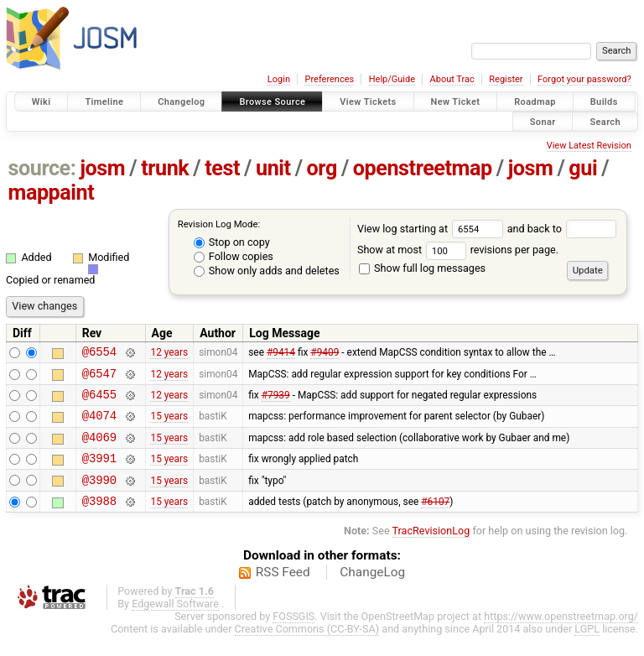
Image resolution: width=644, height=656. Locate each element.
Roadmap (535, 102)
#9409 (325, 354)
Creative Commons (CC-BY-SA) (307, 649)
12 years (169, 354)
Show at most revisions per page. (458, 250)
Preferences (329, 79)
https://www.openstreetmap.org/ (561, 636)
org (322, 168)
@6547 (99, 378)
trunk (165, 168)
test (222, 168)
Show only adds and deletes (267, 271)
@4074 (99, 425)
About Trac (452, 79)
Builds (604, 102)
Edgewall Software (175, 624)
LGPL (587, 649)
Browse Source (272, 102)
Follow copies (234, 256)
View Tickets (368, 102)
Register (506, 79)
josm (102, 168)
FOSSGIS (293, 636)
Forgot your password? (584, 79)
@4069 (99, 449)
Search (605, 121)
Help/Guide (392, 79)
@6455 (99, 401)
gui (583, 168)
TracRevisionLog (431, 551)
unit (273, 168)
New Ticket (456, 102)
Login (279, 79)
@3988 (99, 521)
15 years (169, 425)
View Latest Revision (589, 146)
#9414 (281, 354)
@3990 (99, 497)
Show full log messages (422, 268)
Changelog (181, 102)
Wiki (42, 102)
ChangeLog (372, 592)
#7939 (276, 402)
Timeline (104, 102)
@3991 (99, 473)
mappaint (52, 193)
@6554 (99, 354)
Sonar (543, 121)
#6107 (435, 520)
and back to (562, 229)
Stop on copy (232, 242)
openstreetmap (423, 168)
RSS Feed (283, 592)
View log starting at (432, 229)
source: (42, 168)
